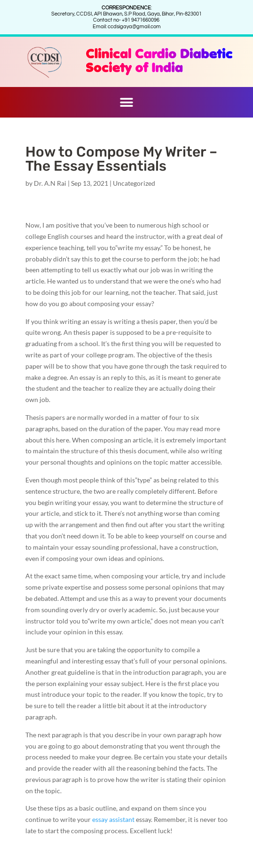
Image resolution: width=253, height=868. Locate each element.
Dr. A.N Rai (50, 183)
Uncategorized (134, 183)
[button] (127, 102)
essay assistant (113, 819)
